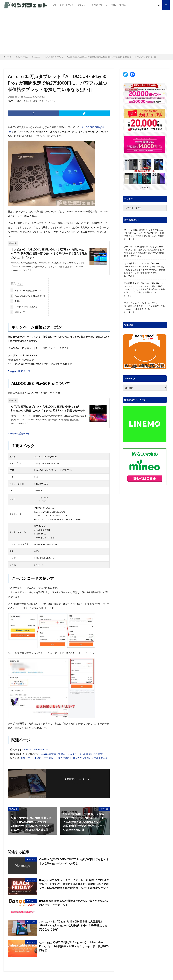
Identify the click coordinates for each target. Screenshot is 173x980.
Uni (128, 239)
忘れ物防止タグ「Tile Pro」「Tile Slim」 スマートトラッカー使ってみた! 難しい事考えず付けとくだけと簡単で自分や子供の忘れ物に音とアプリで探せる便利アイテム (145, 268)
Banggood (36, 57)
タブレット (82, 5)
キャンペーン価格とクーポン (26, 290)
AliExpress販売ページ (19, 433)
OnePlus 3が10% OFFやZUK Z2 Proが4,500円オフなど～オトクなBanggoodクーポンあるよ (74, 861)
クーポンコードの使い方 (24, 307)
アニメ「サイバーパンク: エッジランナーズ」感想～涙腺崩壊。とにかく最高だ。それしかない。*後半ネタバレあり (145, 306)
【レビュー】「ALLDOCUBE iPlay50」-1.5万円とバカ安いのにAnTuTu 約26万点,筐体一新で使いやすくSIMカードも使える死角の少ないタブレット (49, 253)
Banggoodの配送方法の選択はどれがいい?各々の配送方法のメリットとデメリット (74, 903)
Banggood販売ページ (19, 371)
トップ (53, 5)
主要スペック (19, 301)
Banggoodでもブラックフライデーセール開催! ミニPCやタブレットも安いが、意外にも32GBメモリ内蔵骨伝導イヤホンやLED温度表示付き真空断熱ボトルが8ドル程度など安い (74, 884)
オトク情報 (111, 5)
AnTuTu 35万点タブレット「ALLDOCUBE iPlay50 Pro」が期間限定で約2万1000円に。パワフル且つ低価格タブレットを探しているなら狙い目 (100, 57)
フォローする (78, 783)
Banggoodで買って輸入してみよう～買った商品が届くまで (72, 754)
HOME (9, 57)
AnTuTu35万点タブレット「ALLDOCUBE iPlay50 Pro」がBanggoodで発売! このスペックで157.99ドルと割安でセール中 (48, 408)
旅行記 (122, 5)
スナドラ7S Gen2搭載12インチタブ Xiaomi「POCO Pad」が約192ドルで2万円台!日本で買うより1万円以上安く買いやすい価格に (144, 233)
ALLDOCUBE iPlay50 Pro (36, 749)
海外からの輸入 (22, 57)
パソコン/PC (97, 5)
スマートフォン (67, 5)
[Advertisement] (86, 32)
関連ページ (18, 312)
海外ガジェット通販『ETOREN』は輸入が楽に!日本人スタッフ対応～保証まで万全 (64, 758)
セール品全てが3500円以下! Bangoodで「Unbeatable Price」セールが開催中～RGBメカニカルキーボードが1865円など (74, 946)
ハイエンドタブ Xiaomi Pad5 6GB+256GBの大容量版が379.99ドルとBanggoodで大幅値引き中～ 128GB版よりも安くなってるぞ (73, 925)
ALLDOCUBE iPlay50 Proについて (28, 296)
